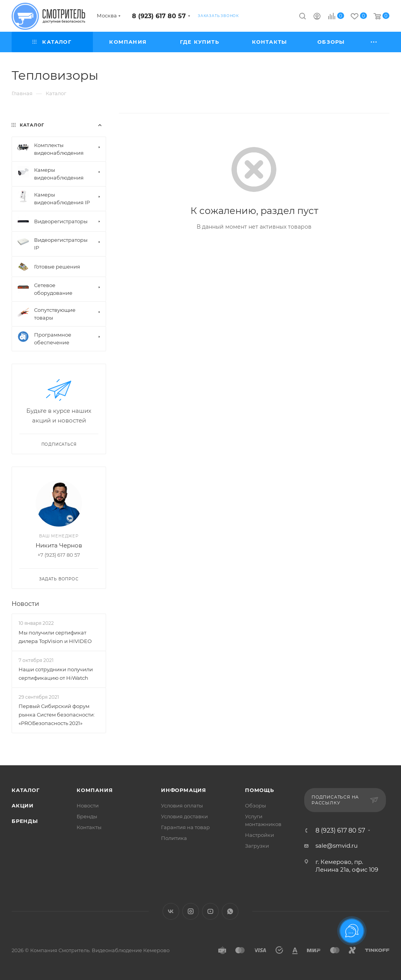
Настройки (260, 835)
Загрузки (257, 846)
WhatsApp (230, 911)
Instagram (191, 911)
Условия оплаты (182, 806)
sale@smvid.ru (337, 846)
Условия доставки (184, 816)
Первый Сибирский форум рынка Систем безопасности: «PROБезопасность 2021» (57, 715)
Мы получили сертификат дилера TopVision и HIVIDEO (55, 637)
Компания (95, 790)
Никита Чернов (59, 545)
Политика (174, 838)
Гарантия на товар (185, 827)
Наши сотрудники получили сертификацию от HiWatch (56, 674)
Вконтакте (171, 911)
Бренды (25, 821)
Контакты (89, 827)
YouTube (210, 911)
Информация (184, 790)
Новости (25, 604)
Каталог (26, 790)
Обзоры (255, 806)
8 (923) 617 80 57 (159, 16)
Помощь (260, 790)
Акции (23, 806)
